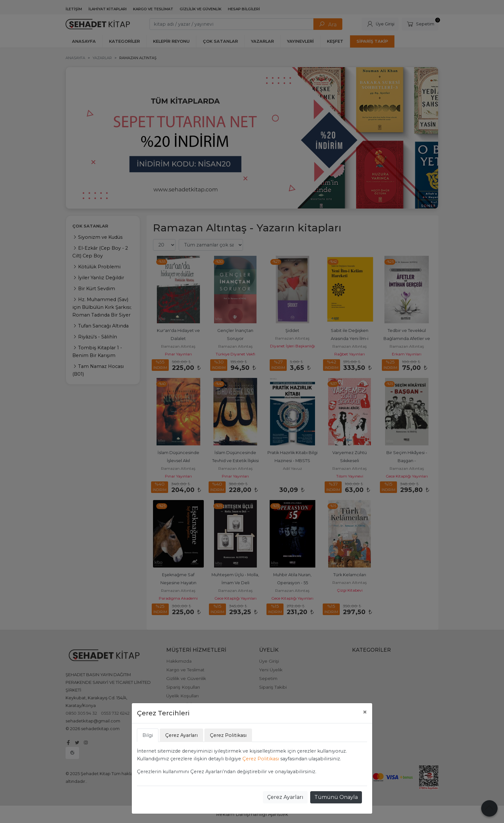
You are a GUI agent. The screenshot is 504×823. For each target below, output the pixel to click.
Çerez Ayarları (285, 797)
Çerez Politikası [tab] (228, 735)
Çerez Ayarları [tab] (181, 735)
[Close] (365, 712)
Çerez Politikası (261, 759)
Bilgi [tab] (148, 735)
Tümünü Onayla (336, 797)
